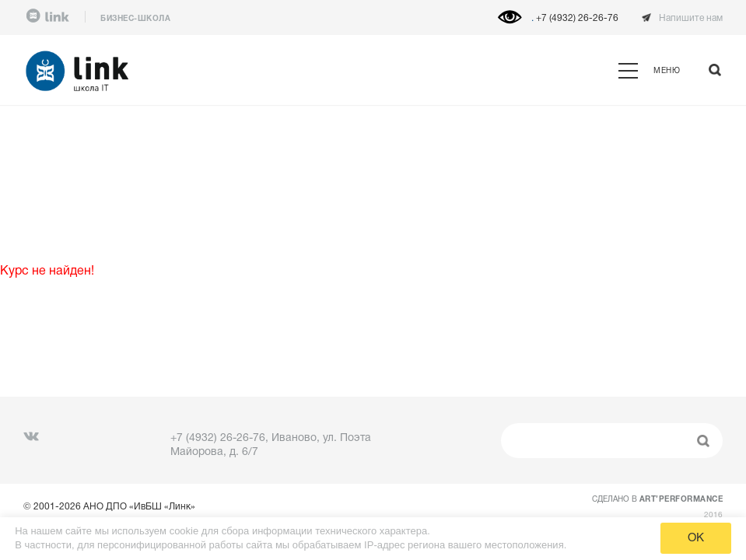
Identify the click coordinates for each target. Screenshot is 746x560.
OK (696, 538)
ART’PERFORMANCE (681, 500)
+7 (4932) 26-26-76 (577, 18)
